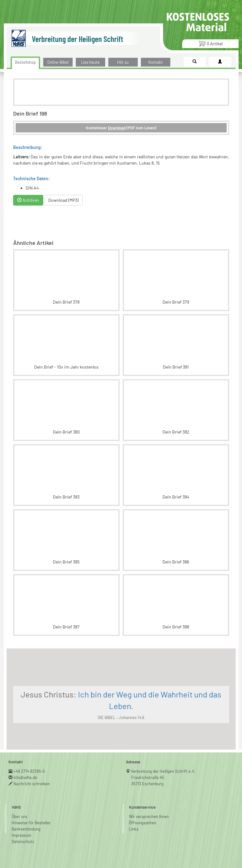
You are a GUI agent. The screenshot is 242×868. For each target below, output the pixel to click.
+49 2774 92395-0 (29, 771)
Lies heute (90, 62)
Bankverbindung (26, 829)
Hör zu (123, 62)
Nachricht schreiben (32, 784)
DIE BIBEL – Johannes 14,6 (121, 717)
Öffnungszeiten (143, 823)
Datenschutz (23, 841)
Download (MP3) (63, 200)
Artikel (210, 43)
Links (134, 829)
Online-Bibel (58, 62)
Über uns (19, 816)
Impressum (21, 835)
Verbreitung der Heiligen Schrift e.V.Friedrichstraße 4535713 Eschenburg (163, 777)
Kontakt (156, 62)
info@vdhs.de (26, 777)
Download (117, 128)
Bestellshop (25, 62)
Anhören (28, 200)
